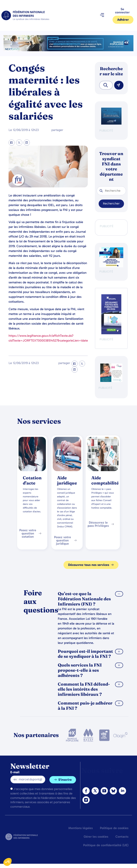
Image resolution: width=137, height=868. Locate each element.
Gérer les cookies (96, 837)
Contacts (122, 837)
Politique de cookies (114, 828)
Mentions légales (81, 828)
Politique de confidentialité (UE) (106, 845)
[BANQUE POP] (111, 124)
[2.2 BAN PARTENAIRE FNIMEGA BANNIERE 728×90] (68, 50)
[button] (102, 16)
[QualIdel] (111, 381)
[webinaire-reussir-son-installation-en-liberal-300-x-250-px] (111, 266)
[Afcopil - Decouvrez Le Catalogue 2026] (111, 333)
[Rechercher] (119, 85)
